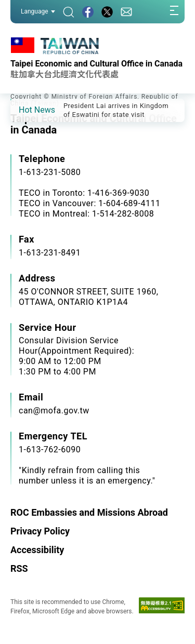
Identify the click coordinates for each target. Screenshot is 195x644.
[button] (26, 110)
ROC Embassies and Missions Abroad (89, 512)
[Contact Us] (126, 12)
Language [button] (38, 11)
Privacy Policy (40, 531)
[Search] (69, 12)
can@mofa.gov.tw (54, 411)
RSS (19, 568)
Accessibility (37, 550)
